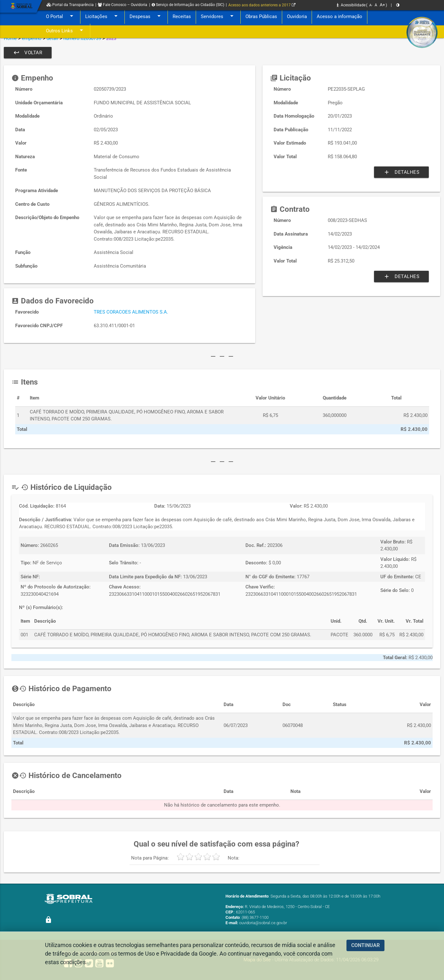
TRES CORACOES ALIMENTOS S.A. (131, 312)
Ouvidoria (297, 16)
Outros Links (66, 31)
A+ (382, 5)
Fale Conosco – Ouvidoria (123, 5)
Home (10, 38)
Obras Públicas (261, 16)
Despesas (146, 17)
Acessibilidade (351, 5)
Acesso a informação (339, 16)
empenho (32, 38)
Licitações (102, 17)
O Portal (61, 17)
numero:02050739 (82, 38)
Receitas (182, 16)
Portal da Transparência (70, 5)
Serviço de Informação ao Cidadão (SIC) (188, 5)
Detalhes (401, 172)
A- (371, 5)
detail (52, 38)
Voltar (28, 53)
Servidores (218, 17)
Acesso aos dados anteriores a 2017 (262, 5)
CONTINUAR (365, 945)
